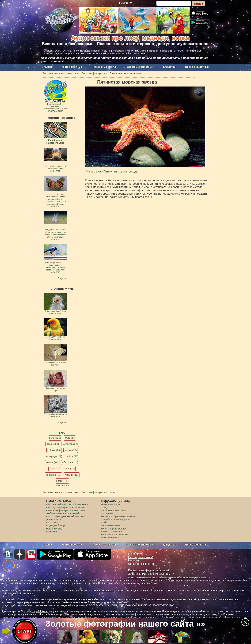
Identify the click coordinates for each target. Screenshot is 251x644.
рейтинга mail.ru (106, 591)
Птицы (105, 508)
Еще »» (62, 278)
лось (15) (55, 469)
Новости (133, 561)
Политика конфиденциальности (149, 570)
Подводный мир (55, 525)
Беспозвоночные (111, 525)
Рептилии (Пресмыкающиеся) (118, 516)
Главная (47, 67)
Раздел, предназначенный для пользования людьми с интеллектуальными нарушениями (168, 577)
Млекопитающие (111, 504)
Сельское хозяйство (141, 564)
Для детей (169, 67)
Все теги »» (62, 485)
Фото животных (72, 67)
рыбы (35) (55, 438)
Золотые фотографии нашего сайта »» (125, 624)
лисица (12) (72, 475)
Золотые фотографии (113, 529)
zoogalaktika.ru (40, 611)
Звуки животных (110, 537)
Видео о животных (197, 67)
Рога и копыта (54, 529)
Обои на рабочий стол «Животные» (67, 504)
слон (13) (69, 469)
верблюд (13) (54, 475)
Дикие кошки (54, 520)
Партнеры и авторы (141, 557)
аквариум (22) (54, 456)
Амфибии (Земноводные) (116, 520)
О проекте (135, 554)
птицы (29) (53, 444)
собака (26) (54, 450)
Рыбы (104, 523)
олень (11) (62, 481)
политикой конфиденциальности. (227, 617)
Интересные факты (104, 67)
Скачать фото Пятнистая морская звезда (111, 172)
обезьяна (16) (70, 462)
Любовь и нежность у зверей (63, 513)
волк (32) (70, 438)
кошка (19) (52, 462)
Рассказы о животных (139, 67)
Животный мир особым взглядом (149, 574)
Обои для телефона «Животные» (66, 508)
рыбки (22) (71, 450)
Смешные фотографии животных (66, 511)
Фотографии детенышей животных (66, 516)
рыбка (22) (72, 456)
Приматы (52, 532)
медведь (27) (70, 444)
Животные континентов (114, 535)
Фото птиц (52, 523)
